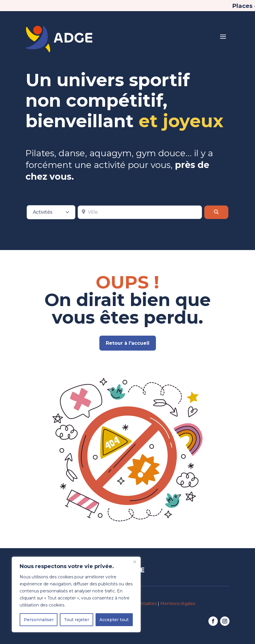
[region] (76, 594)
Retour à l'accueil (128, 343)
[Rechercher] (216, 209)
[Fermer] (135, 562)
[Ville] (140, 209)
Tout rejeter (76, 620)
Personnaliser (39, 620)
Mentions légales (178, 604)
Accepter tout (114, 620)
